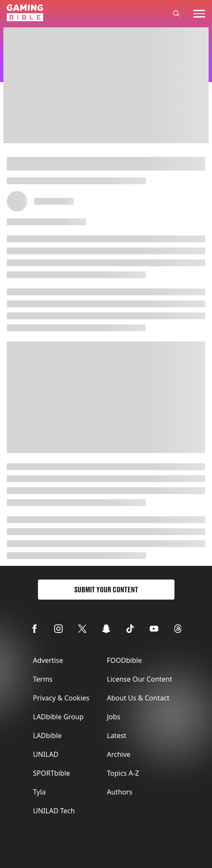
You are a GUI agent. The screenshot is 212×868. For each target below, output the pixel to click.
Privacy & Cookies (61, 698)
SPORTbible (51, 773)
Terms (43, 679)
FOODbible (125, 660)
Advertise (48, 660)
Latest (117, 736)
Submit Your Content (106, 590)
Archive (119, 754)
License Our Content (140, 679)
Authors (120, 792)
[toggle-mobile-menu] (199, 14)
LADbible (47, 736)
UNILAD (46, 754)
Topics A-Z (123, 773)
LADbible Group (58, 717)
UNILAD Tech (54, 811)
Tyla (39, 792)
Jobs (114, 717)
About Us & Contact (138, 698)
